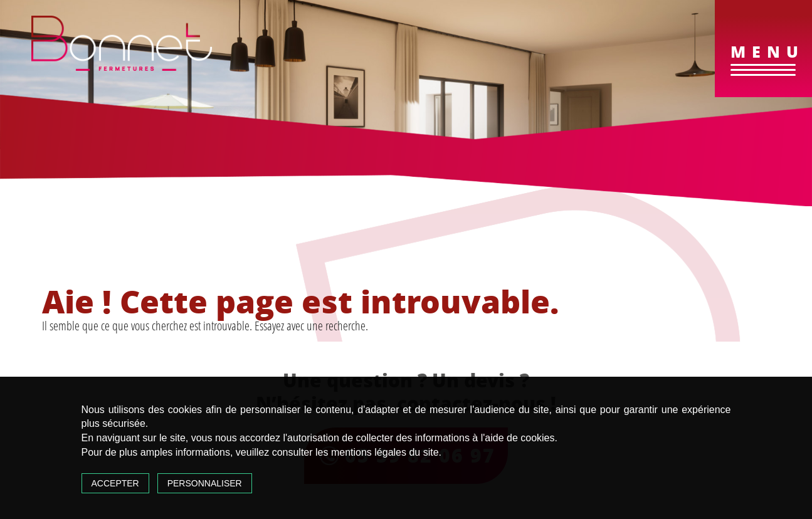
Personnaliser (205, 483)
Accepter (115, 483)
